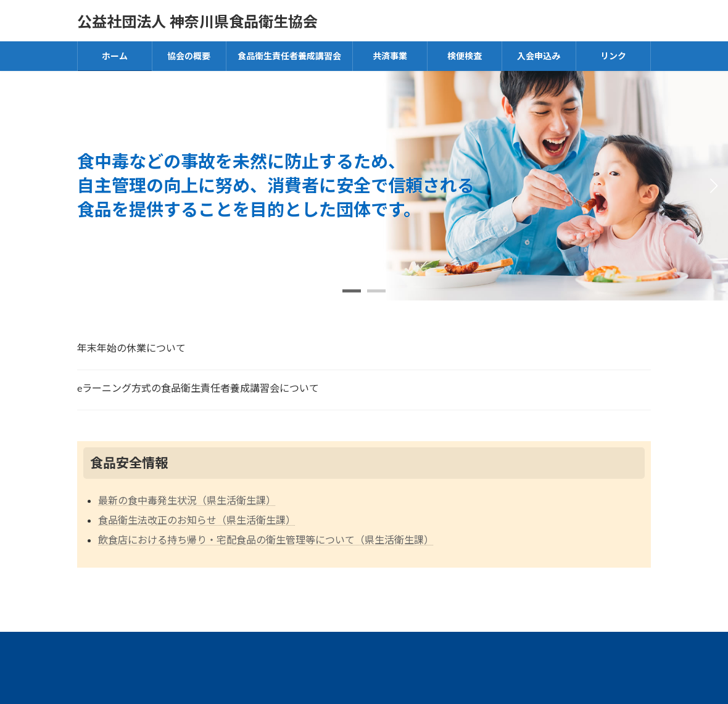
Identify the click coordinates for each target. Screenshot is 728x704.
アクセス (111, 646)
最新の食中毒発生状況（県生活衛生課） (187, 500)
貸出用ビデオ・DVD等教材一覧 (233, 646)
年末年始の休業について (131, 348)
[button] (352, 291)
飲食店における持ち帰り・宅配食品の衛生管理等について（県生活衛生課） (266, 540)
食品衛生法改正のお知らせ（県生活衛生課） (197, 520)
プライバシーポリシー (524, 646)
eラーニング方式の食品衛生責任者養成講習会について (198, 388)
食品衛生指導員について (389, 646)
